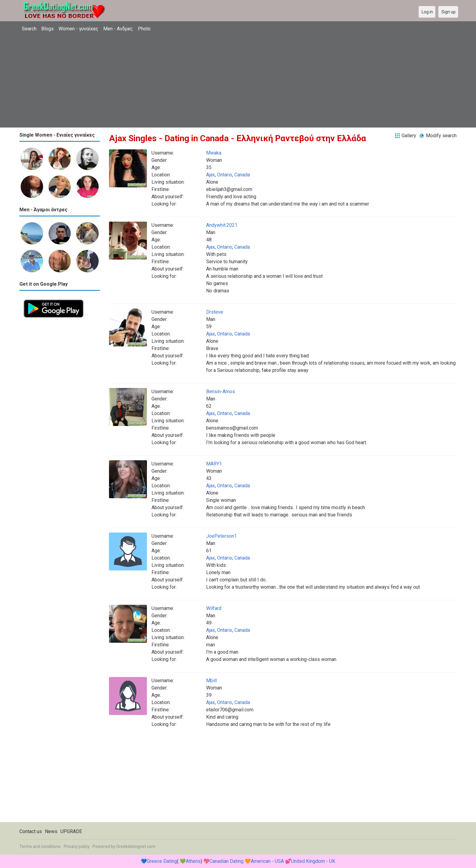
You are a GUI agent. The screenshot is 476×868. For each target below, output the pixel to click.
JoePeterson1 (221, 536)
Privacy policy (77, 846)
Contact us (31, 831)
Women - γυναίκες (78, 29)
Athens (193, 861)
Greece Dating (162, 861)
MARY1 (214, 464)
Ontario (225, 175)
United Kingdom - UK (313, 861)
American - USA (267, 861)
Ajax (211, 175)
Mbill (211, 681)
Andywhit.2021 (222, 225)
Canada (242, 175)
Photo (144, 29)
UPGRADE (71, 831)
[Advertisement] (238, 80)
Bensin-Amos (221, 391)
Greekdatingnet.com (136, 846)
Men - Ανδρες (118, 29)
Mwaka (214, 153)
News (51, 831)
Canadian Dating (226, 861)
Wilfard (214, 608)
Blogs (48, 29)
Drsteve (215, 312)
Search (29, 29)
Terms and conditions (40, 846)
